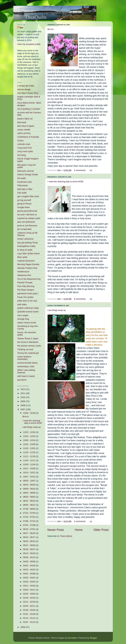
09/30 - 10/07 (29, 481)
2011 (23, 393)
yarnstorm (22, 380)
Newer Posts (56, 530)
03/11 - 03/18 (29, 586)
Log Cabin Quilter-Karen (29, 254)
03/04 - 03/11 (29, 590)
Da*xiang (22, 155)
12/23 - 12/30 (29, 432)
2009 (23, 401)
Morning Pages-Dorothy (28, 264)
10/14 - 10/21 (29, 473)
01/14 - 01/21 (29, 618)
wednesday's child (26, 367)
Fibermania (23, 185)
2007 (23, 409)
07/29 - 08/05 (29, 509)
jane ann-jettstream (26, 222)
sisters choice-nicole (27, 323)
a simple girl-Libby (26, 86)
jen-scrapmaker (25, 229)
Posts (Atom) (66, 536)
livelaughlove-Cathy (26, 246)
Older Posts (101, 530)
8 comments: (80, 299)
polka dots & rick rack (27, 301)
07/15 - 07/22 (29, 517)
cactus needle (24, 130)
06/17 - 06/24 (29, 533)
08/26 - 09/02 (29, 497)
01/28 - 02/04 (29, 610)
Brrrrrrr (51, 29)
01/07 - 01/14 (29, 622)
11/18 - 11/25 (29, 452)
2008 (23, 405)
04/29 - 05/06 (29, 562)
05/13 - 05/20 (29, 553)
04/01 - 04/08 (29, 574)
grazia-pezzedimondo (27, 211)
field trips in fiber (25, 189)
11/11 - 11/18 (29, 456)
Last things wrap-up (57, 310)
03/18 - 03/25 (29, 582)
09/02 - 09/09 (29, 493)
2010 (23, 397)
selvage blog (23, 319)
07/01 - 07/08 (29, 525)
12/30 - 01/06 (29, 413)
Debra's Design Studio (28, 175)
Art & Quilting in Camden (29, 109)
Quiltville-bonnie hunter (28, 312)
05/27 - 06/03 (29, 545)
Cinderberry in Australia (28, 137)
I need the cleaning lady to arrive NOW (65, 182)
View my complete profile (29, 44)
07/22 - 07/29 (29, 513)
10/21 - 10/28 (29, 469)
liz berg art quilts (25, 250)
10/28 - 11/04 (29, 464)
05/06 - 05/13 (29, 557)
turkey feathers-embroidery (25, 358)
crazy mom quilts (25, 151)
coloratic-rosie (24, 144)
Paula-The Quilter (26, 297)
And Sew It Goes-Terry (28, 93)
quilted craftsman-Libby (28, 308)
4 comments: (80, 170)
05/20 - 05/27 (29, 549)
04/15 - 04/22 (29, 570)
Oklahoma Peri (24, 275)
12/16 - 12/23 (29, 436)
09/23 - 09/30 (29, 485)
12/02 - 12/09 (29, 444)
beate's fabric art (25, 119)
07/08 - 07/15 (29, 521)
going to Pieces (24, 204)
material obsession (26, 261)
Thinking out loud (25, 349)
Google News (24, 207)
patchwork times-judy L (28, 294)
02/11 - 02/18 (29, 602)
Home (79, 530)
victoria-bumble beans (28, 363)
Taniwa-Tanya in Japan (28, 339)
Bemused (22, 122)
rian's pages (23, 315)
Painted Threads (25, 283)
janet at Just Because (27, 226)
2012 (23, 389)
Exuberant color (25, 182)
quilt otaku (22, 304)
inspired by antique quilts (29, 218)
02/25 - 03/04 (29, 594)
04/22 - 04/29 (29, 566)
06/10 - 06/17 (29, 537)
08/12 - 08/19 (29, 501)
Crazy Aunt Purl (25, 148)
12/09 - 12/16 (29, 440)
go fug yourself (24, 200)
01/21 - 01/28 (29, 614)
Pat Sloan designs (26, 290)
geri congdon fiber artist (28, 196)
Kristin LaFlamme (25, 239)
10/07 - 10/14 (29, 477)
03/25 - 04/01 (29, 578)
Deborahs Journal (26, 171)
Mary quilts (22, 257)
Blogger (93, 638)
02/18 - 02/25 (29, 598)
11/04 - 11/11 (29, 460)
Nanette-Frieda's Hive (27, 268)
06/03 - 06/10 (29, 541)
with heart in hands (26, 376)
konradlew (72, 638)
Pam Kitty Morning (26, 286)
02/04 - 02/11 (29, 606)
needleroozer (23, 272)
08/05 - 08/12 (29, 505)
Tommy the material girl (28, 353)
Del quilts (22, 178)
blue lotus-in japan (26, 126)
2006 (23, 627)
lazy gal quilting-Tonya (28, 243)
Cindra (20, 141)
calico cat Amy (24, 133)
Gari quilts (22, 193)
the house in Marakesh (28, 342)
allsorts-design (24, 89)
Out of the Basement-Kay (29, 279)
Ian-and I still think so (27, 215)
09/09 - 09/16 (29, 489)
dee (21, 28)
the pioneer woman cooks (29, 346)
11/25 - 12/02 (29, 448)
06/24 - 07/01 (29, 529)
